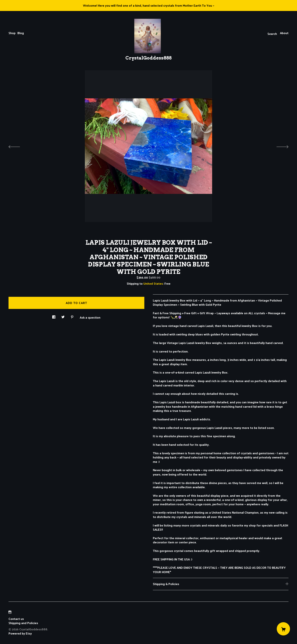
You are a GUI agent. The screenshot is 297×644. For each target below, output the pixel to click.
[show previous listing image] (18, 146)
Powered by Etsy (20, 633)
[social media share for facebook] (54, 316)
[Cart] (283, 629)
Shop (12, 33)
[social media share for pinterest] (72, 316)
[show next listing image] (279, 146)
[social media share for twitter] (63, 316)
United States (153, 283)
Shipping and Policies (23, 623)
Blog (21, 33)
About (284, 33)
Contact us (16, 619)
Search (272, 34)
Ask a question (90, 317)
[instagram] (10, 612)
